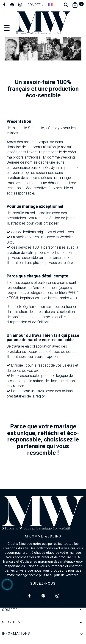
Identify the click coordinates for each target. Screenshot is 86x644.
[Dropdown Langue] (50, 4)
